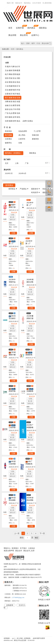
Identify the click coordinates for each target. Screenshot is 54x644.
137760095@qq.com (18, 597)
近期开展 (20, 28)
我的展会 (27, 3)
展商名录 (13, 220)
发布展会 (9, 185)
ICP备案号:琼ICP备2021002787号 (31, 577)
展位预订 (12, 217)
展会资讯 (24, 35)
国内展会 (31, 28)
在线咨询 (10, 605)
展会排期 (12, 35)
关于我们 (23, 548)
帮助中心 (7, 548)
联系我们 (15, 548)
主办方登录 (37, 3)
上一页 (17, 533)
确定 (37, 538)
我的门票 (10, 3)
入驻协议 (31, 548)
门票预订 (12, 215)
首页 (10, 28)
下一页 (42, 533)
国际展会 (43, 28)
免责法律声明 (9, 551)
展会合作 (19, 551)
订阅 (13, 233)
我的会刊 (19, 3)
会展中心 (35, 35)
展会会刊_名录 (29, 551)
